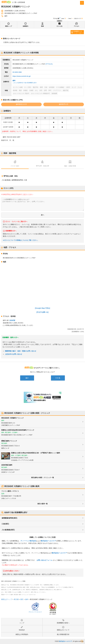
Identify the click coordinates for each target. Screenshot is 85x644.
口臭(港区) (5, 524)
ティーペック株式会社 (28, 541)
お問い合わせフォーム (44, 560)
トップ (22, 623)
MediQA (22, 630)
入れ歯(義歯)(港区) (8, 530)
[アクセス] (49, 64)
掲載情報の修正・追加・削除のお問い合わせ (20, 351)
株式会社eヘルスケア (48, 541)
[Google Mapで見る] (43, 308)
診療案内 (26, 26)
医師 (42, 26)
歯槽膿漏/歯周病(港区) (9, 518)
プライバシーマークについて (35, 612)
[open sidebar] (82, 3)
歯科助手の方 (64, 104)
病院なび (6, 2)
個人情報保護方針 (63, 634)
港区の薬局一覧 (42, 504)
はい (27, 378)
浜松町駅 (12, 320)
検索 (82, 641)
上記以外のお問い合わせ (13, 354)
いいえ (58, 378)
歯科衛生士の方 (21, 104)
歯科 (14, 81)
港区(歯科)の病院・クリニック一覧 (43, 478)
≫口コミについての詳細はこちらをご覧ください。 (21, 240)
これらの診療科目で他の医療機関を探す (25, 83)
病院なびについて (63, 630)
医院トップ (9, 26)
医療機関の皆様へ (63, 623)
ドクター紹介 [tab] (15, 166)
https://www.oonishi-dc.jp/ (22, 76)
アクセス (76, 26)
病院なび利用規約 (22, 634)
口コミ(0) (60, 26)
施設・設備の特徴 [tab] (70, 166)
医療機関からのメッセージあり (78, 32)
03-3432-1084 (17, 72)
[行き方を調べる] (43, 312)
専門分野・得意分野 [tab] (42, 166)
